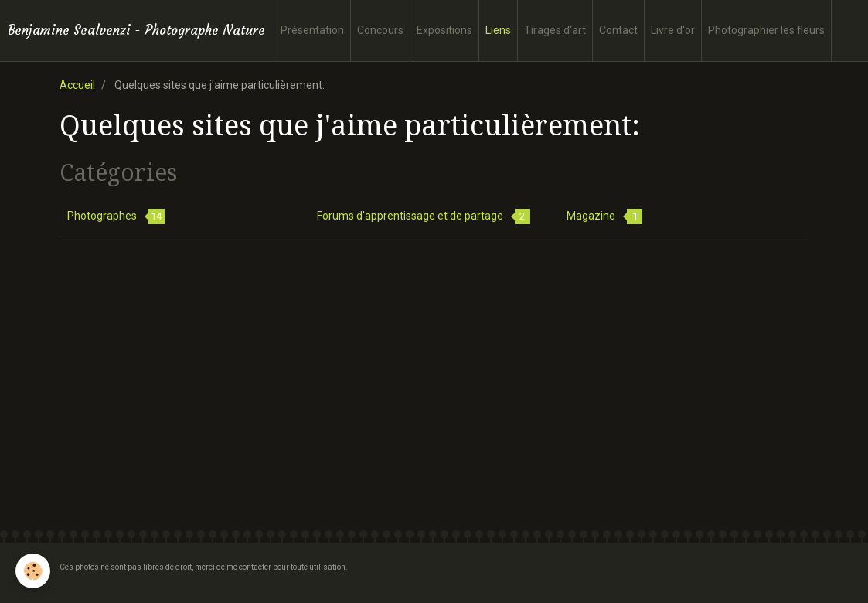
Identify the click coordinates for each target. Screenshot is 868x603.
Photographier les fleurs (766, 30)
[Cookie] (33, 571)
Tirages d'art (555, 30)
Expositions (444, 30)
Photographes (116, 216)
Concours (380, 30)
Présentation (312, 30)
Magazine (604, 216)
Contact (618, 30)
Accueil (77, 85)
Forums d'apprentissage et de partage (424, 216)
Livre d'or (673, 30)
